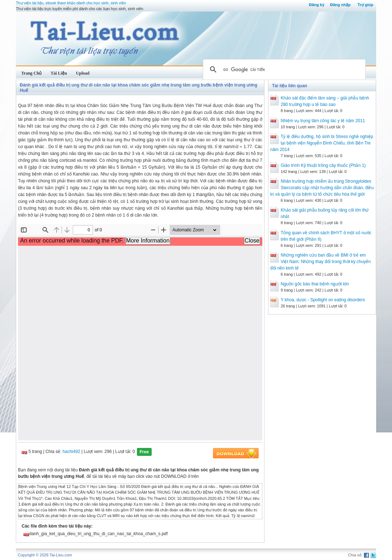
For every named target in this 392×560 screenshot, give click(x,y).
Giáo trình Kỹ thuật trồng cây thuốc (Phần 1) (323, 165)
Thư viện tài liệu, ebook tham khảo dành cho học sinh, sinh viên (71, 3)
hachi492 (72, 452)
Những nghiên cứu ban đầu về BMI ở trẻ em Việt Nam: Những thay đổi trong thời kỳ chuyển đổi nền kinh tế (320, 262)
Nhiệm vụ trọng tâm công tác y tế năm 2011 (323, 121)
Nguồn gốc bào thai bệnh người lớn (315, 284)
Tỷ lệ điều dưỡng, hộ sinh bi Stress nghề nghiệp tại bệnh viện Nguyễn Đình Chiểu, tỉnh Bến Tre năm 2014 (322, 143)
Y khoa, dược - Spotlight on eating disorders (323, 300)
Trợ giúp (365, 5)
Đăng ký (317, 5)
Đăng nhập (340, 5)
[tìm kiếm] (283, 70)
